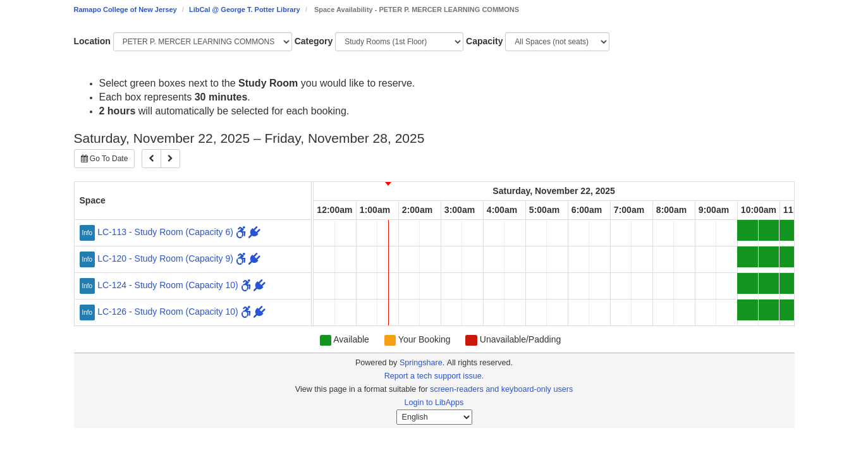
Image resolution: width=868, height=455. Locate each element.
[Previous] (151, 159)
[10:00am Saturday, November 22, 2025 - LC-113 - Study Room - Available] (748, 230)
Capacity (484, 41)
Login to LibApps (434, 403)
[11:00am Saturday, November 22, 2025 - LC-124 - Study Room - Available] (790, 283)
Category (314, 41)
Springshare (421, 363)
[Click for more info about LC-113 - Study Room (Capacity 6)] (89, 232)
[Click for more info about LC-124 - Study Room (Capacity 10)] (89, 285)
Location (92, 41)
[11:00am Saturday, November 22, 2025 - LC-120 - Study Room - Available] (790, 257)
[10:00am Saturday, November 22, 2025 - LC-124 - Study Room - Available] (748, 283)
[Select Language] (434, 417)
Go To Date (105, 159)
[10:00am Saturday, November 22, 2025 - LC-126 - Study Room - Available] (748, 310)
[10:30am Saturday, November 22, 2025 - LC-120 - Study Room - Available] (769, 257)
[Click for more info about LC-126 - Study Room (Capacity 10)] (89, 312)
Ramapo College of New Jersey (125, 9)
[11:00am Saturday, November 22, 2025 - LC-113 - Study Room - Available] (790, 230)
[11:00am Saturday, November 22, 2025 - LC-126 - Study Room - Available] (790, 310)
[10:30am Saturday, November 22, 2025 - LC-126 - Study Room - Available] (769, 310)
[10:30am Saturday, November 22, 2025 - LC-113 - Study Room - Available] (769, 230)
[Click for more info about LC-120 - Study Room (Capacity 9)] (89, 258)
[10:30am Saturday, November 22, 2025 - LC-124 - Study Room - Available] (769, 283)
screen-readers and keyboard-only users (501, 389)
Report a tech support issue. (434, 376)
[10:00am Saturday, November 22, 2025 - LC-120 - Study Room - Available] (748, 257)
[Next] (170, 159)
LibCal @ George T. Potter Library (245, 9)
